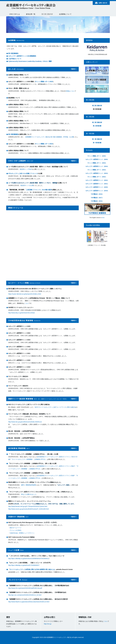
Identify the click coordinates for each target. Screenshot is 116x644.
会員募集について (65, 14)
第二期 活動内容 (97, 122)
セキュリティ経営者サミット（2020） (97, 187)
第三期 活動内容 (97, 106)
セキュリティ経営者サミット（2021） (97, 184)
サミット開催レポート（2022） (97, 177)
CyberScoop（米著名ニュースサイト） (22, 533)
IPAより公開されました (29, 494)
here (103, 218)
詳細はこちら (70, 91)
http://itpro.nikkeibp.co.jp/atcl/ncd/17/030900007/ (24, 565)
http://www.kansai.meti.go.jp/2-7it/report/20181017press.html (28, 506)
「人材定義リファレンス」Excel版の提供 (38, 190)
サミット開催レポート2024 (44, 144)
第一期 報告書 (97, 143)
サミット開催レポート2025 (44, 82)
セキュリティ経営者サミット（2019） (97, 191)
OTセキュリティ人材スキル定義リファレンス (23, 173)
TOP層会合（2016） (97, 201)
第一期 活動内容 (97, 139)
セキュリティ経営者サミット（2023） (97, 173)
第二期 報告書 (97, 126)
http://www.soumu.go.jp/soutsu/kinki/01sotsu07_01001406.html (29, 509)
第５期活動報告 (13, 53)
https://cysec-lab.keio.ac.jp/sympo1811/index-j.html (25, 294)
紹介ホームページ (16, 528)
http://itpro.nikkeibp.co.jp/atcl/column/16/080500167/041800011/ (29, 559)
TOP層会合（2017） (97, 198)
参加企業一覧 (31, 14)
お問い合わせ (101, 3)
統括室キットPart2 (26, 169)
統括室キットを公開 (27, 185)
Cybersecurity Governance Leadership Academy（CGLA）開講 (30, 61)
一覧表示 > (73, 69)
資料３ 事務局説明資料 (28, 485)
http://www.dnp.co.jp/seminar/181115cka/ (21, 313)
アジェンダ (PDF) (15, 530)
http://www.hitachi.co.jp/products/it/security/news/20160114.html (29, 602)
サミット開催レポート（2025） (97, 156)
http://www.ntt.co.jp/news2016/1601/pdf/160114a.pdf (25, 588)
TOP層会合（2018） (97, 194)
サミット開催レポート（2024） (97, 163)
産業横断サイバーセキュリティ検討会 (31, 6)
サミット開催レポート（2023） (97, 170)
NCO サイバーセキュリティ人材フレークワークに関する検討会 (55, 407)
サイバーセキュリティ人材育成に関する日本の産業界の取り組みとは (32, 569)
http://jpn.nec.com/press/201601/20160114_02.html (25, 595)
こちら (26, 303)
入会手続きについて (15, 59)
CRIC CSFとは (15, 14)
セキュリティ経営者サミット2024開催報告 (22, 56)
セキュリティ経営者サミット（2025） (97, 159)
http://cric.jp (48, 624)
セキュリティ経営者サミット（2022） (97, 180)
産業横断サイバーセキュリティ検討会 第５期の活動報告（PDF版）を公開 (50, 137)
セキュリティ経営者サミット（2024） (97, 166)
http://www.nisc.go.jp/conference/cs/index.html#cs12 (25, 422)
